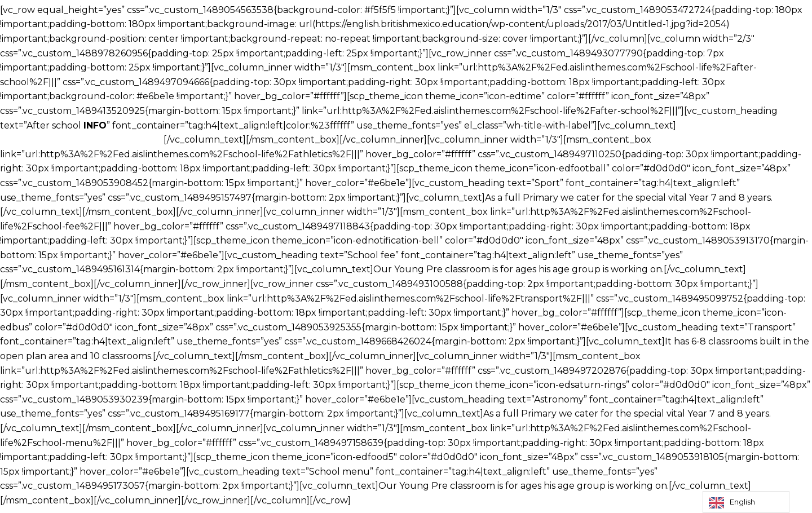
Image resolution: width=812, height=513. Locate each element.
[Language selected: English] (746, 502)
